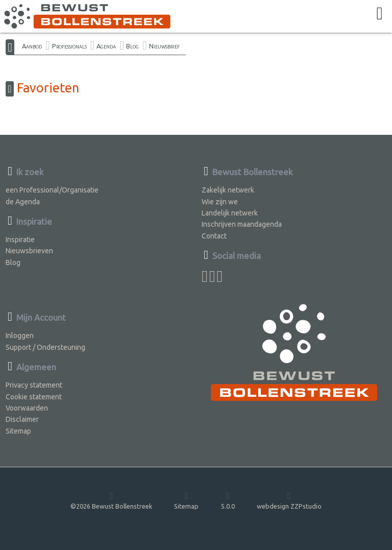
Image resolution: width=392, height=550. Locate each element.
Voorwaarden (27, 408)
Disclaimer (22, 419)
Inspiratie (20, 240)
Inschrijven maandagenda (242, 224)
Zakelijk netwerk (228, 190)
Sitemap (18, 431)
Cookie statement (34, 397)
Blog (132, 46)
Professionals (69, 46)
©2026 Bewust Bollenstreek (111, 500)
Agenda (106, 46)
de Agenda (23, 202)
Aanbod (32, 46)
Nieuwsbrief (164, 46)
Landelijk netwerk (230, 213)
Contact (214, 236)
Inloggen (20, 336)
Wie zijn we (220, 202)
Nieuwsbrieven (29, 251)
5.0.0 (228, 500)
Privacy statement (34, 385)
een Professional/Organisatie (52, 190)
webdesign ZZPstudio (289, 500)
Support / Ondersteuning (45, 347)
